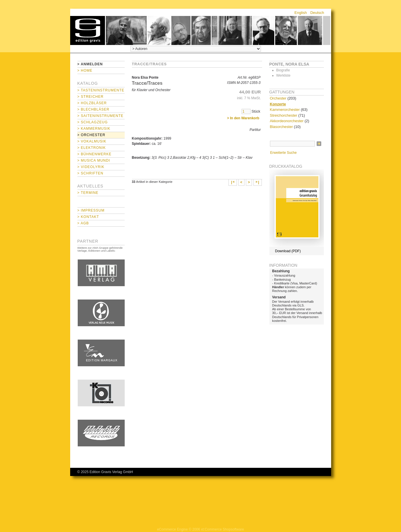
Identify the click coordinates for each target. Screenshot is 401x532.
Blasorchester (281, 127)
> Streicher (91, 97)
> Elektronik (92, 148)
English (301, 13)
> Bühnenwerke (95, 154)
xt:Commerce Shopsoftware (222, 529)
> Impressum (91, 210)
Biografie (283, 70)
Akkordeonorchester (287, 121)
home (88, 30)
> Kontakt (88, 217)
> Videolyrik (91, 167)
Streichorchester (284, 115)
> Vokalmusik (92, 141)
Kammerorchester (285, 110)
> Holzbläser (92, 103)
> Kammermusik (94, 129)
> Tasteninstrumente (101, 90)
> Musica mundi (94, 160)
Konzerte (278, 104)
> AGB (83, 223)
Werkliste (283, 75)
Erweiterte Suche (283, 153)
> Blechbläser (94, 109)
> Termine (88, 193)
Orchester (278, 98)
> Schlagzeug (93, 122)
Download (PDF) (288, 251)
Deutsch (317, 13)
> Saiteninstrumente (100, 116)
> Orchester (91, 135)
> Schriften (90, 173)
